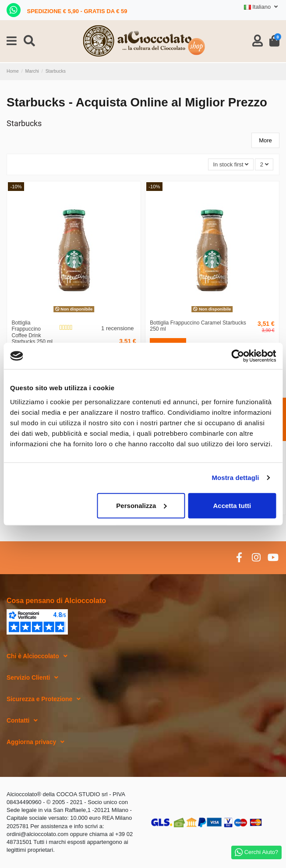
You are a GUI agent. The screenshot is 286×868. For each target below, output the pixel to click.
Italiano (262, 7)
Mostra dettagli (235, 478)
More (265, 140)
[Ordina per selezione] (231, 164)
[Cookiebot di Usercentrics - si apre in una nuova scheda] (238, 356)
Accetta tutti (232, 505)
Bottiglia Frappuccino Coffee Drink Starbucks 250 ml (32, 332)
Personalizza (141, 505)
